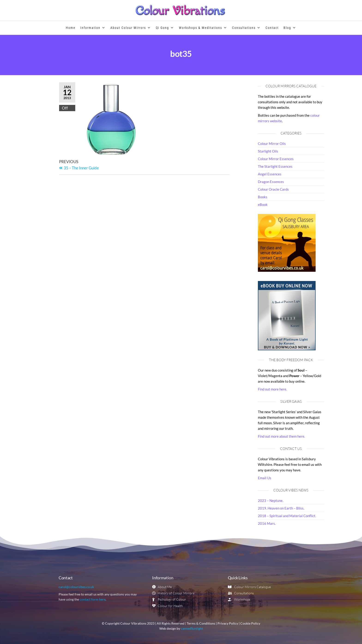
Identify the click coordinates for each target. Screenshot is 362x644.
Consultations (246, 28)
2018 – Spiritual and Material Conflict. (287, 516)
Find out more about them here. (281, 436)
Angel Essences (270, 174)
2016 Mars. (267, 523)
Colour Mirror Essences (276, 159)
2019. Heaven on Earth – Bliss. (281, 508)
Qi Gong (165, 28)
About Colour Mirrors (131, 28)
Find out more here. (272, 389)
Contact (272, 28)
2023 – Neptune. (271, 501)
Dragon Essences (271, 182)
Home (71, 28)
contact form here (93, 599)
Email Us (265, 478)
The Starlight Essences (275, 166)
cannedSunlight (192, 629)
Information (93, 28)
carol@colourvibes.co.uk (76, 587)
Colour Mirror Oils (272, 143)
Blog (290, 28)
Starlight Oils (268, 151)
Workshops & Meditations (203, 28)
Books (263, 197)
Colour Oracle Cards (273, 189)
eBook (263, 204)
